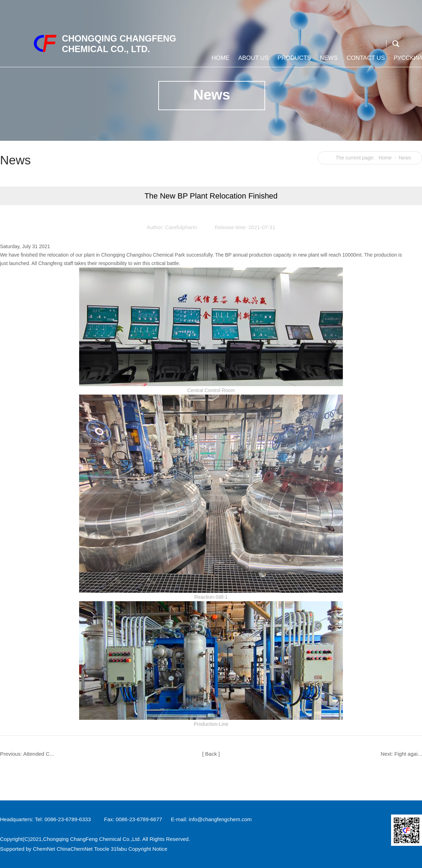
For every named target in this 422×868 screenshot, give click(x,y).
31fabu (119, 849)
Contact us (365, 61)
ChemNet (44, 849)
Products (293, 61)
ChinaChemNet (75, 849)
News (328, 61)
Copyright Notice (148, 849)
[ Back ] (211, 754)
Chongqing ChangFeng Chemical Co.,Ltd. (92, 839)
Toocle (101, 849)
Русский (407, 61)
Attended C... (39, 754)
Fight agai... (408, 754)
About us (252, 61)
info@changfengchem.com (220, 819)
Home (219, 61)
